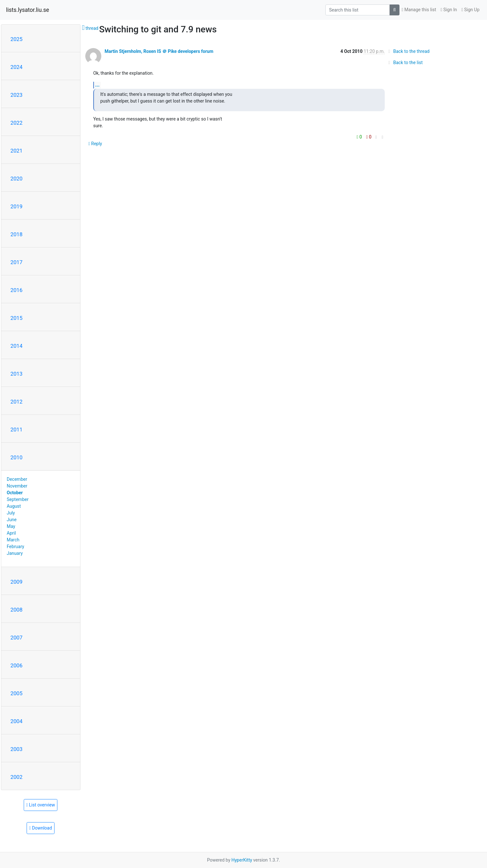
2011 (17, 430)
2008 (17, 610)
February (15, 547)
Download (41, 828)
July (11, 513)
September (18, 499)
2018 (17, 234)
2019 (17, 206)
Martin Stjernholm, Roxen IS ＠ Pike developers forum (159, 51)
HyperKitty (242, 860)
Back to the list (404, 63)
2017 (17, 262)
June (12, 520)
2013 (17, 374)
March (13, 540)
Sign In (449, 10)
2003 (17, 749)
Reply (95, 144)
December (17, 479)
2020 (17, 179)
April (11, 533)
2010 (17, 457)
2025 (17, 39)
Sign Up (470, 10)
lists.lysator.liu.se (28, 10)
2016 (17, 290)
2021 (17, 151)
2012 (17, 402)
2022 (17, 123)
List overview (41, 805)
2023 (17, 95)
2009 (17, 582)
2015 (17, 318)
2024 (17, 67)
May (11, 526)
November (17, 486)
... (97, 85)
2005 (17, 693)
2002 (17, 777)
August (14, 506)
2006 (17, 665)
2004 (17, 721)
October (15, 493)
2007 (17, 638)
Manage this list (419, 10)
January (15, 553)
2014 (17, 346)
